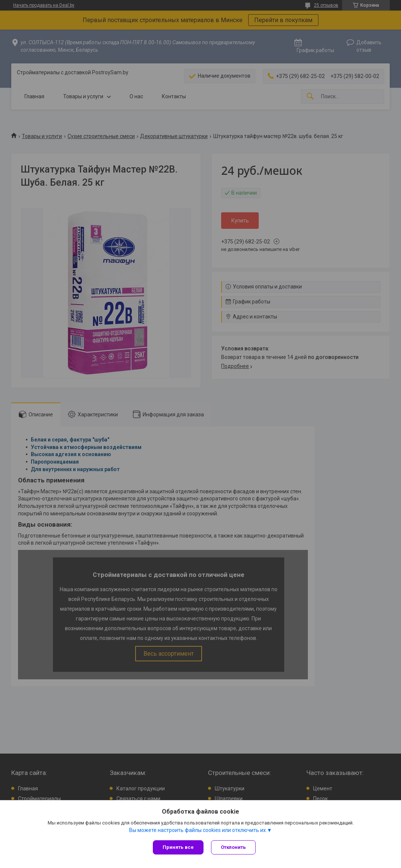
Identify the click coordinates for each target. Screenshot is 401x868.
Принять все (178, 847)
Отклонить (233, 847)
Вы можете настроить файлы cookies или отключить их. (198, 830)
